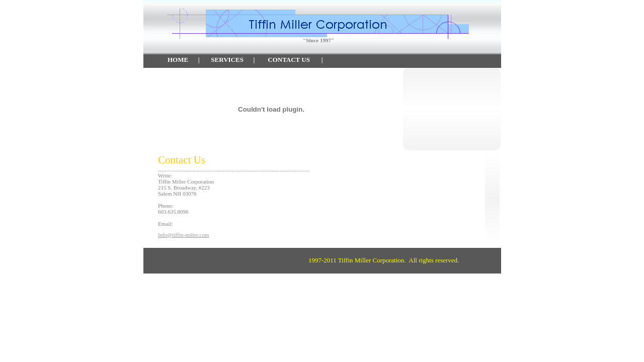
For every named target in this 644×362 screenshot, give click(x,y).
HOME (178, 60)
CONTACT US (289, 60)
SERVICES (227, 60)
